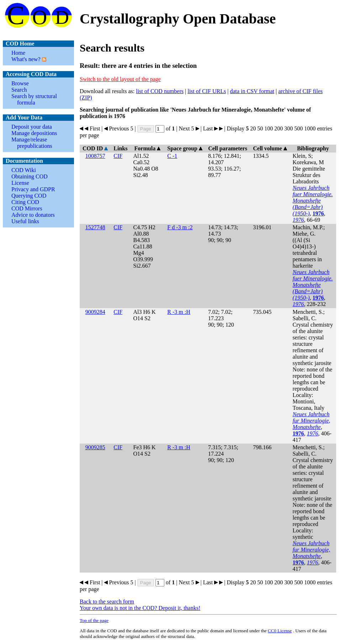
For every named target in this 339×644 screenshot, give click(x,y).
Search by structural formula (34, 99)
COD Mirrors (27, 208)
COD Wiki (24, 170)
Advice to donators (33, 215)
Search (19, 90)
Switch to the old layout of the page (120, 79)
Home (18, 53)
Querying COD (29, 196)
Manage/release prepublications (32, 143)
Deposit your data (32, 127)
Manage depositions (34, 133)
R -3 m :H (179, 312)
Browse (20, 83)
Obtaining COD (30, 176)
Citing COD (25, 202)
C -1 (172, 156)
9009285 (95, 447)
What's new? (26, 59)
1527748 (95, 227)
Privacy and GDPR (33, 189)
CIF (118, 156)
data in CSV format (252, 91)
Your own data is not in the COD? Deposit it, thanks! (140, 608)
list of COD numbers (160, 91)
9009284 (95, 312)
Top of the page (94, 620)
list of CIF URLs (207, 91)
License (20, 183)
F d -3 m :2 (180, 227)
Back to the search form (107, 602)
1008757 (95, 156)
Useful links (25, 221)
